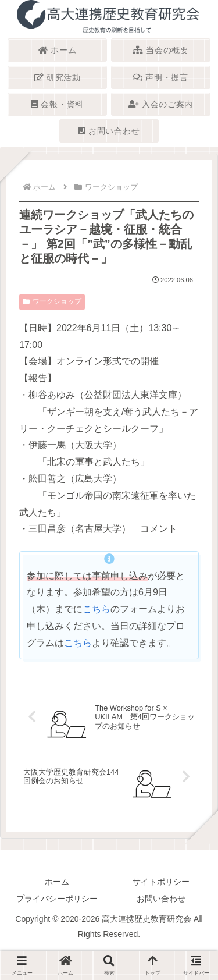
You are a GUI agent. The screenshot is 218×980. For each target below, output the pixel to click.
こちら (97, 609)
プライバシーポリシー (57, 899)
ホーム (57, 882)
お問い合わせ (161, 899)
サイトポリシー (161, 882)
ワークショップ (52, 301)
